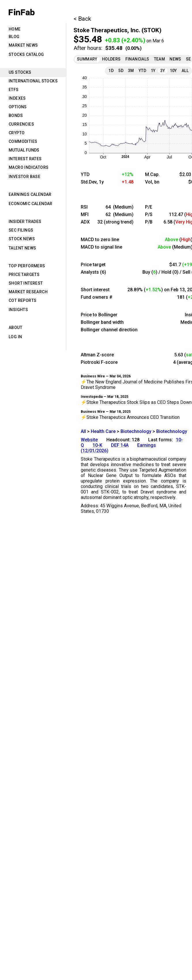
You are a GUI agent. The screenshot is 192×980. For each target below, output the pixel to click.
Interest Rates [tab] (25, 159)
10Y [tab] (173, 71)
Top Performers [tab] (27, 266)
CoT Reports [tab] (22, 300)
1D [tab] (111, 71)
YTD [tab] (142, 71)
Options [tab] (18, 107)
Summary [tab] (87, 59)
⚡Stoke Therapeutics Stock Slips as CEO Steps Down (136, 402)
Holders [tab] (111, 59)
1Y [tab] (153, 71)
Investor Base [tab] (25, 177)
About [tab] (15, 328)
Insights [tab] (18, 310)
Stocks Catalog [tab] (26, 54)
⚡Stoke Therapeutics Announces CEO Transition (130, 417)
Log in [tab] (15, 337)
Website (89, 440)
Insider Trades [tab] (25, 222)
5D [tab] (121, 71)
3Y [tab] (163, 71)
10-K (97, 445)
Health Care (103, 431)
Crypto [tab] (17, 133)
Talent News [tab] (22, 248)
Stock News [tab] (22, 239)
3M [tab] (131, 71)
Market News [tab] (23, 45)
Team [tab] (160, 59)
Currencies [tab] (21, 124)
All (83, 431)
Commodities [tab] (23, 141)
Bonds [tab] (16, 116)
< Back (82, 19)
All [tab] (185, 71)
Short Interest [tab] (26, 283)
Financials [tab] (137, 59)
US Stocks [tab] (20, 72)
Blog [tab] (14, 37)
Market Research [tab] (28, 292)
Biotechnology (136, 431)
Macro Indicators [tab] (29, 167)
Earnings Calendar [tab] (30, 194)
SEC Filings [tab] (21, 230)
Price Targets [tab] (24, 275)
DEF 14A (120, 445)
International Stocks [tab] (33, 81)
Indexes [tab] (17, 98)
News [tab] (175, 59)
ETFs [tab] (14, 90)
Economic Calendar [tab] (31, 204)
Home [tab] (15, 29)
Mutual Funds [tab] (24, 150)
